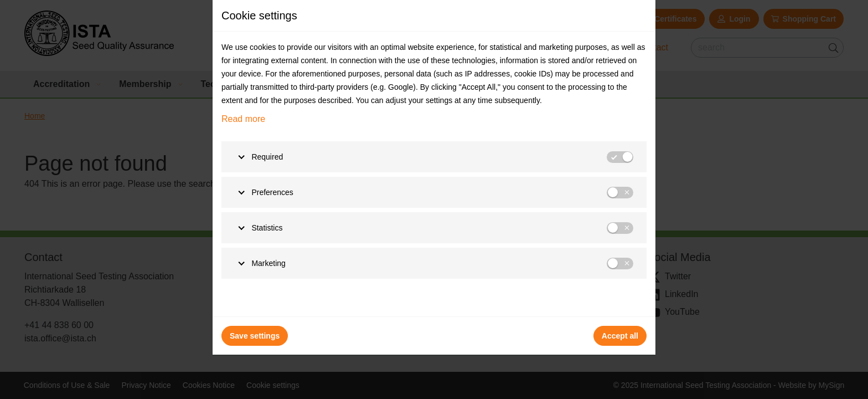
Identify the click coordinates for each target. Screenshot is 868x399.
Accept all (620, 336)
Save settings (255, 336)
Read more (243, 119)
